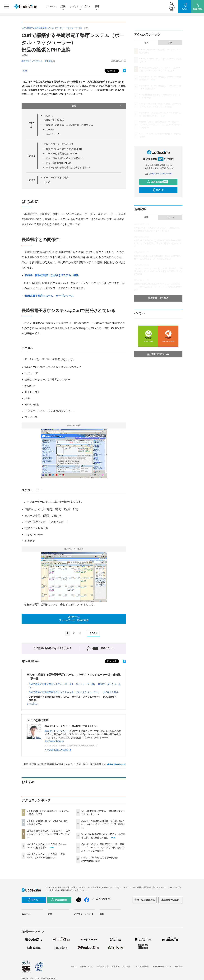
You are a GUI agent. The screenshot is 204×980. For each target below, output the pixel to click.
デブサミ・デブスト (80, 7)
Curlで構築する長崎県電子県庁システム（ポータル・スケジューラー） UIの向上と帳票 (74, 692)
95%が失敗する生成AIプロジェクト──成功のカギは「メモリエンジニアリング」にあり (49, 834)
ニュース (51, 6)
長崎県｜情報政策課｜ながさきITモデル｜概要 (52, 275)
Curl (25, 71)
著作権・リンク (87, 966)
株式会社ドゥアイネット (57, 731)
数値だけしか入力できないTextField (64, 149)
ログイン (158, 190)
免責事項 (116, 966)
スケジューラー (54, 134)
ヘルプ (74, 966)
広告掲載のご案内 (170, 900)
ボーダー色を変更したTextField (62, 154)
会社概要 (126, 966)
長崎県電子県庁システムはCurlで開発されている (68, 125)
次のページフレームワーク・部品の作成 (74, 618)
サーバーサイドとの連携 (56, 177)
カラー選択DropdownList (59, 163)
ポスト (111, 71)
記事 (63, 7)
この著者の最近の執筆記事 (58, 750)
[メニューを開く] (6, 6)
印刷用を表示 (30, 661)
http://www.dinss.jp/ (54, 741)
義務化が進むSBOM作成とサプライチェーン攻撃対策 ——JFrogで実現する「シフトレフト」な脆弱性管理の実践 (158, 287)
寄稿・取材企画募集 (145, 900)
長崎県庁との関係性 (54, 120)
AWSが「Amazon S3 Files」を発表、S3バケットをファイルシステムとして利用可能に (103, 824)
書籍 (97, 7)
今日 (146, 43)
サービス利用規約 (141, 966)
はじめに (48, 116)
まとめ (47, 182)
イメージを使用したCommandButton (65, 158)
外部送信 (179, 966)
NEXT (94, 633)
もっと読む (32, 704)
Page (31, 156)
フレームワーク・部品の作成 (58, 144)
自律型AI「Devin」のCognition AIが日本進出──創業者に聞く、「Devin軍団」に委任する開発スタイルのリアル (158, 243)
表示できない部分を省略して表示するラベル (69, 168)
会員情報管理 (103, 966)
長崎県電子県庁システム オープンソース (49, 296)
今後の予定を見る (158, 354)
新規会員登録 (158, 182)
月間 (170, 43)
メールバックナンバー (158, 174)
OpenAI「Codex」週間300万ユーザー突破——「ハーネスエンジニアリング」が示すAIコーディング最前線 (103, 848)
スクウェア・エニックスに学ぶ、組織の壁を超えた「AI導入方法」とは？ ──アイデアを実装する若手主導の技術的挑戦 (158, 271)
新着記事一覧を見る (158, 298)
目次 (97, 106)
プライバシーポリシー (162, 966)
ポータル (51, 130)
